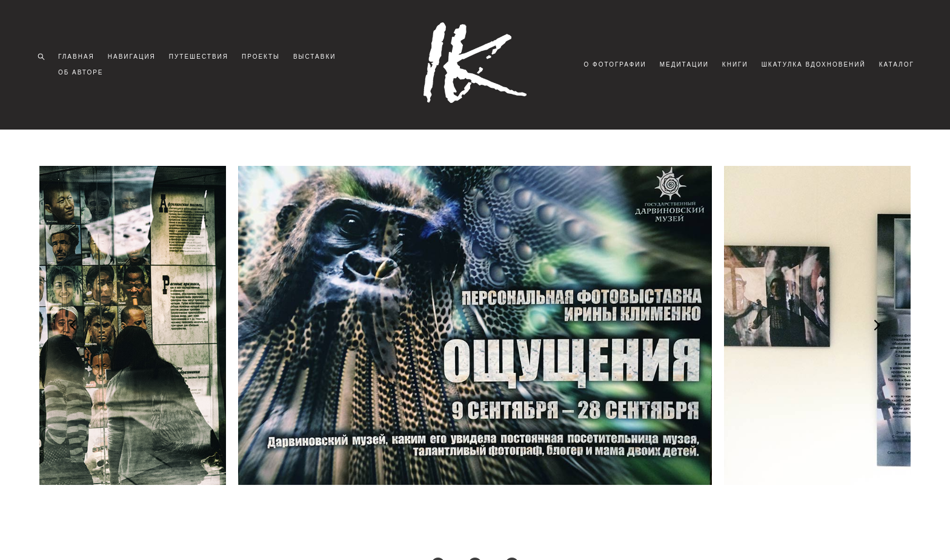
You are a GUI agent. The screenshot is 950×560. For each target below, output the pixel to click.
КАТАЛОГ (893, 74)
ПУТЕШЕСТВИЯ (202, 58)
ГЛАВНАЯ (80, 58)
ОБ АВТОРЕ (85, 74)
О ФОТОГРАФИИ (660, 58)
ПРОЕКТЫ (264, 58)
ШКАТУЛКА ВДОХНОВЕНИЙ (859, 58)
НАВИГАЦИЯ (135, 58)
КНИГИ (780, 58)
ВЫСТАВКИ (318, 58)
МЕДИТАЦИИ (729, 58)
